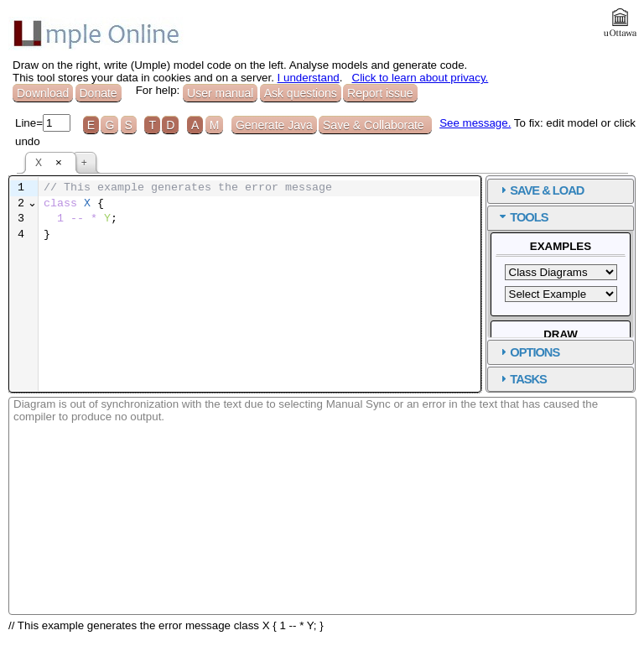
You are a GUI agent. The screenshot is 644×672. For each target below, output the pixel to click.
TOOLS (529, 217)
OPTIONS (535, 352)
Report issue (380, 93)
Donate (99, 93)
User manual (220, 93)
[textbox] (259, 212)
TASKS (528, 379)
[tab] (561, 191)
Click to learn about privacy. (421, 78)
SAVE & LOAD (547, 190)
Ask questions (301, 93)
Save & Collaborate (375, 125)
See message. (475, 123)
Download (43, 93)
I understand (309, 78)
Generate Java (274, 125)
